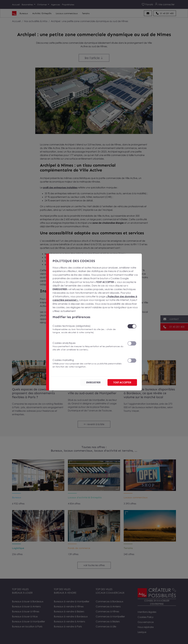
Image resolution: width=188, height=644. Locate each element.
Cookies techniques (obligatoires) (88, 329)
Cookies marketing (88, 363)
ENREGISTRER (93, 382)
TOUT (122, 382)
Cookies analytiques (88, 346)
